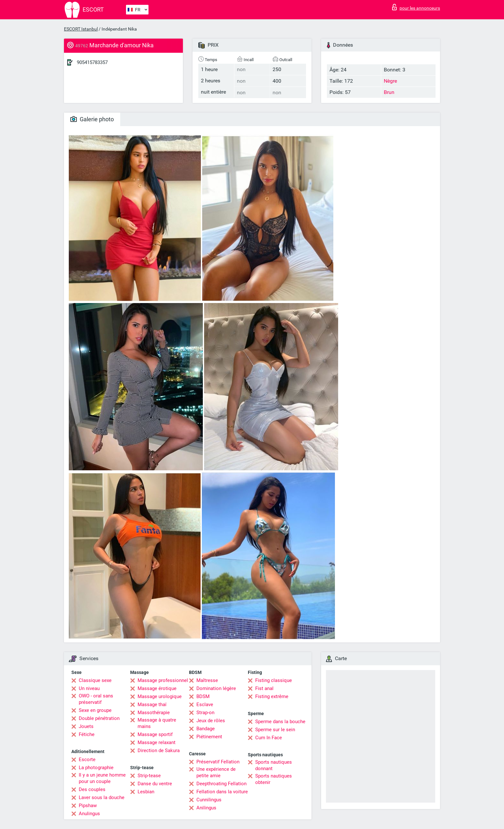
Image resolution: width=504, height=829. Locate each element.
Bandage (206, 729)
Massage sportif (155, 734)
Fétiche (87, 734)
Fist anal (264, 688)
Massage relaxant (157, 742)
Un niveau (89, 688)
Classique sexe (95, 680)
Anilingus (206, 808)
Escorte (87, 760)
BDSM (203, 696)
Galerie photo (92, 119)
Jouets (86, 726)
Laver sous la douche (102, 797)
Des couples (92, 789)
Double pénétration (99, 718)
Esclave (205, 705)
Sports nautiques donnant (274, 765)
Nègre (390, 81)
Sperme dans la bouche (280, 722)
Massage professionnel (163, 680)
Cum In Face (269, 738)
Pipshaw (88, 806)
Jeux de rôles (211, 721)
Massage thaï (152, 705)
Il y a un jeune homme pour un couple (102, 778)
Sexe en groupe (95, 710)
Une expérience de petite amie (216, 772)
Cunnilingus (209, 800)
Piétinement (209, 737)
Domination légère (216, 688)
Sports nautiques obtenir (274, 779)
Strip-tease (149, 776)
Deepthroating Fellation (221, 784)
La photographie (96, 768)
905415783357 (92, 62)
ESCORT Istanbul (81, 29)
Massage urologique (160, 696)
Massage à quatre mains (157, 723)
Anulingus (89, 814)
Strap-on (205, 713)
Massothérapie (154, 713)
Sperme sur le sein (275, 730)
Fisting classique (274, 680)
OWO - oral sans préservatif (96, 699)
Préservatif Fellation (218, 762)
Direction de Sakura (159, 751)
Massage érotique (157, 688)
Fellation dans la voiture (222, 792)
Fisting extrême (272, 696)
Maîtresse (207, 680)
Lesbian (146, 792)
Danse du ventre (155, 784)
